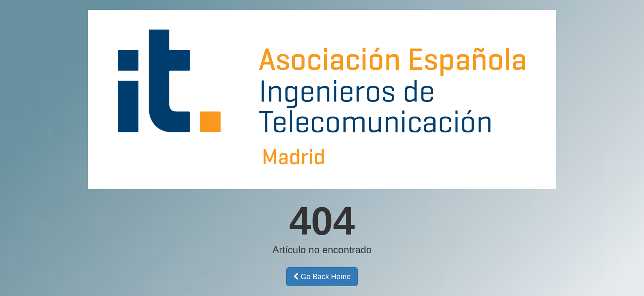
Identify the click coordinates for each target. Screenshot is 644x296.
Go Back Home (322, 277)
